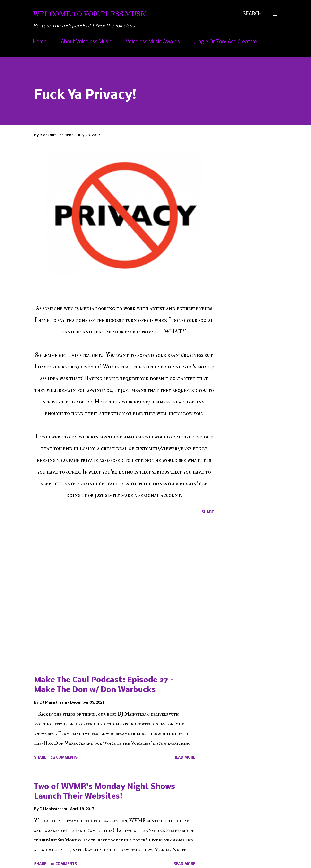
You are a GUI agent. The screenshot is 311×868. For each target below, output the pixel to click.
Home (40, 42)
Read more (184, 758)
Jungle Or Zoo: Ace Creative (225, 42)
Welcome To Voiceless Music (90, 14)
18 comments (64, 864)
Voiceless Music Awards (153, 42)
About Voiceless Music (86, 42)
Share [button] (208, 512)
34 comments (64, 758)
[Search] (252, 14)
